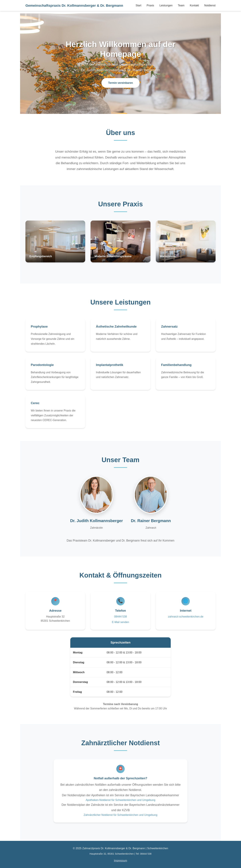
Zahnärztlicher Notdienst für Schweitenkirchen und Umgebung (120, 818)
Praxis (150, 5)
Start (138, 5)
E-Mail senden (120, 625)
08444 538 (120, 619)
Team (181, 5)
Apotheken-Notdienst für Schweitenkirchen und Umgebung (120, 803)
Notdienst (210, 5)
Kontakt (194, 5)
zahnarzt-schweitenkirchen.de (186, 619)
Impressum (120, 861)
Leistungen (166, 5)
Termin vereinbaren (120, 83)
